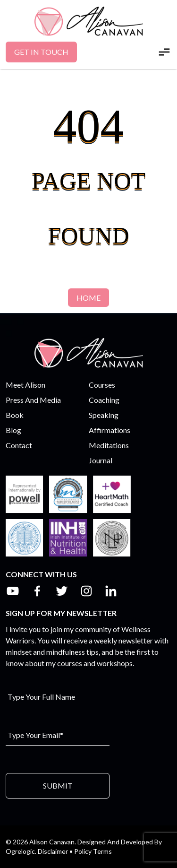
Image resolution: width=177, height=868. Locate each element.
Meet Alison (25, 385)
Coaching (104, 400)
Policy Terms (93, 851)
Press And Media (33, 400)
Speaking (104, 415)
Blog (13, 430)
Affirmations (110, 430)
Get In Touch (41, 52)
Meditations (109, 445)
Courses (102, 385)
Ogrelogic (20, 851)
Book (15, 415)
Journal (101, 460)
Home (88, 298)
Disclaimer (53, 851)
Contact (19, 445)
